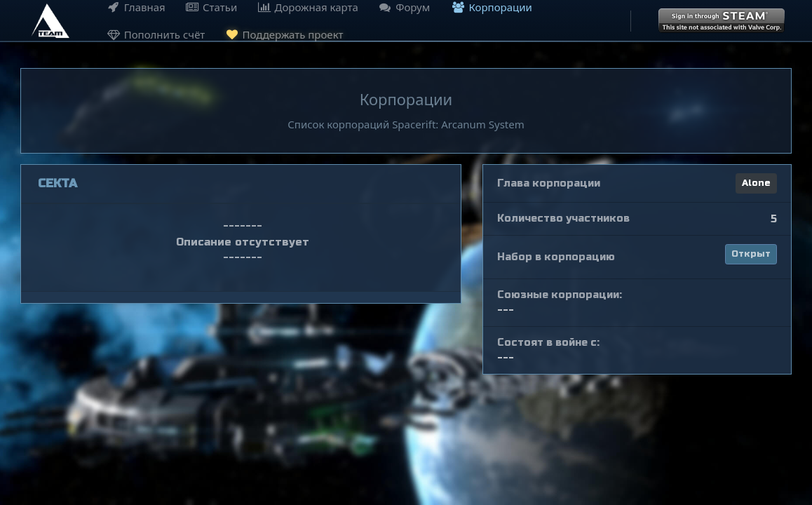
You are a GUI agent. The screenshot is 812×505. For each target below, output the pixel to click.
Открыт (751, 254)
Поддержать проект (283, 34)
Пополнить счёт (154, 34)
